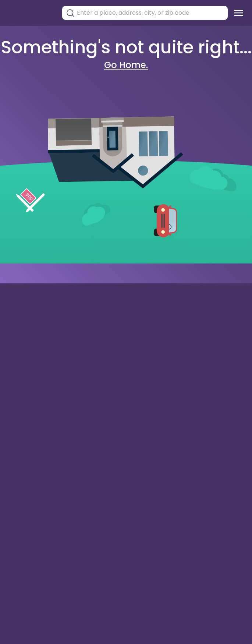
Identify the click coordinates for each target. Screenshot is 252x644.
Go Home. (126, 65)
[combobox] (150, 13)
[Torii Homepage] (30, 13)
